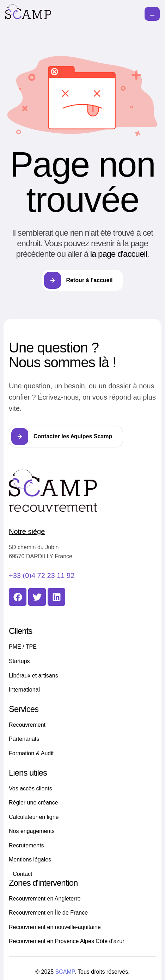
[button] (66, 437)
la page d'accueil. (120, 254)
